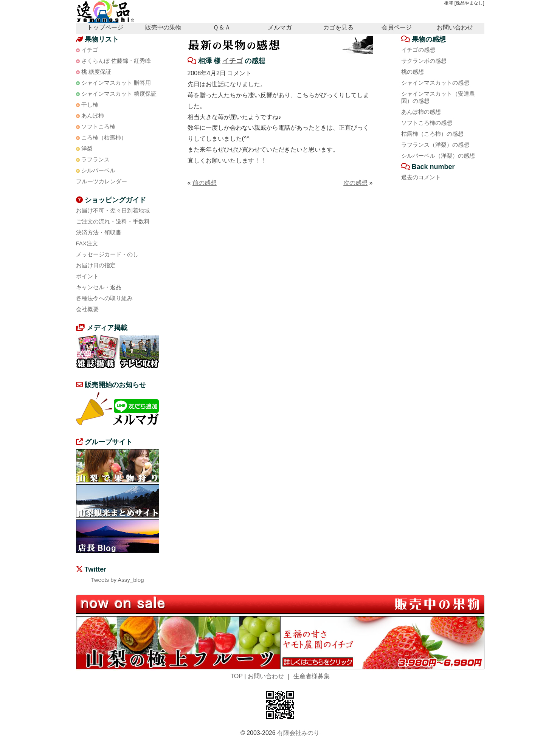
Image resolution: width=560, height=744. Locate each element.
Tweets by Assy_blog (117, 580)
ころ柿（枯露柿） (104, 137)
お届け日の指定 (96, 265)
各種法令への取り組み (104, 298)
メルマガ (280, 27)
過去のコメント (421, 177)
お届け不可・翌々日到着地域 (113, 210)
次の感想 (355, 183)
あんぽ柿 (93, 115)
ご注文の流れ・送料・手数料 (113, 221)
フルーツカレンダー (102, 181)
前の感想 (205, 183)
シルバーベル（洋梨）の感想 (438, 156)
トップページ (105, 27)
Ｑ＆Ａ (222, 27)
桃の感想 (413, 72)
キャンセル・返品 (99, 287)
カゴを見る (338, 27)
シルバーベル (98, 170)
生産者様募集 (312, 676)
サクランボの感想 (424, 61)
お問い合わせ (455, 27)
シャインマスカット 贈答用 (116, 83)
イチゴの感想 (418, 50)
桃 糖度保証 (96, 72)
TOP (236, 676)
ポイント (87, 276)
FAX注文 (87, 243)
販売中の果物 (163, 27)
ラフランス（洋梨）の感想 (435, 145)
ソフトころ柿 (98, 126)
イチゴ (233, 61)
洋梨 (87, 148)
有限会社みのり (298, 733)
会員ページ (397, 27)
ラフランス (95, 159)
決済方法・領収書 (99, 232)
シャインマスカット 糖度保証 (119, 94)
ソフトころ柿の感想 (427, 123)
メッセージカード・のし (107, 254)
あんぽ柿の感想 (421, 112)
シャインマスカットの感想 (435, 83)
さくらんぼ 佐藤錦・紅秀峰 (116, 61)
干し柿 (90, 105)
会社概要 (87, 309)
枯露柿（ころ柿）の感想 (432, 134)
